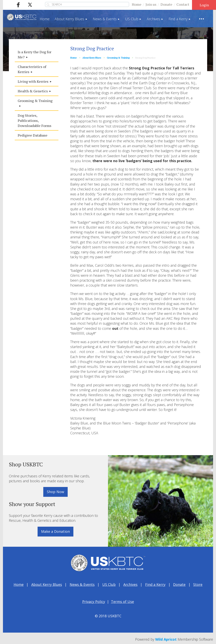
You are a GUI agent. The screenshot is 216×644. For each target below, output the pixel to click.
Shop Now (55, 492)
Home (137, 4)
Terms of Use (122, 602)
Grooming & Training (118, 58)
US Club (109, 584)
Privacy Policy (94, 602)
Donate (166, 4)
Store (198, 584)
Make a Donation (55, 531)
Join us (151, 4)
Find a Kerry (155, 584)
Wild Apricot (166, 639)
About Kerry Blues (92, 58)
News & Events (82, 584)
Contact (183, 4)
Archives (130, 584)
